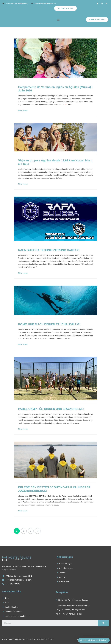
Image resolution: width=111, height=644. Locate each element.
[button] (58, 20)
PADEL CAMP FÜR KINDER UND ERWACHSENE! (52, 408)
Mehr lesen (23, 110)
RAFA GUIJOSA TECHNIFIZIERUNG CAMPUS (49, 250)
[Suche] (103, 623)
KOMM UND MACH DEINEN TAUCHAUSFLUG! (50, 324)
